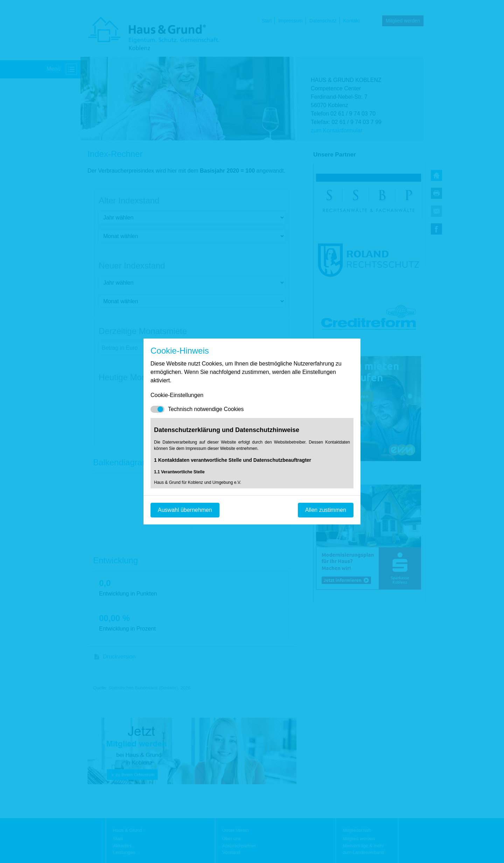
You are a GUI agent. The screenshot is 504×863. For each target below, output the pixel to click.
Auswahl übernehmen (185, 510)
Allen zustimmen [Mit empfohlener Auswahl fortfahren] (326, 510)
